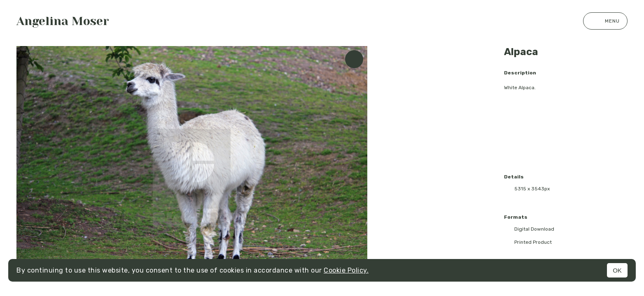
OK (617, 270)
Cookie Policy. (346, 270)
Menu (605, 21)
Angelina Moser (63, 21)
